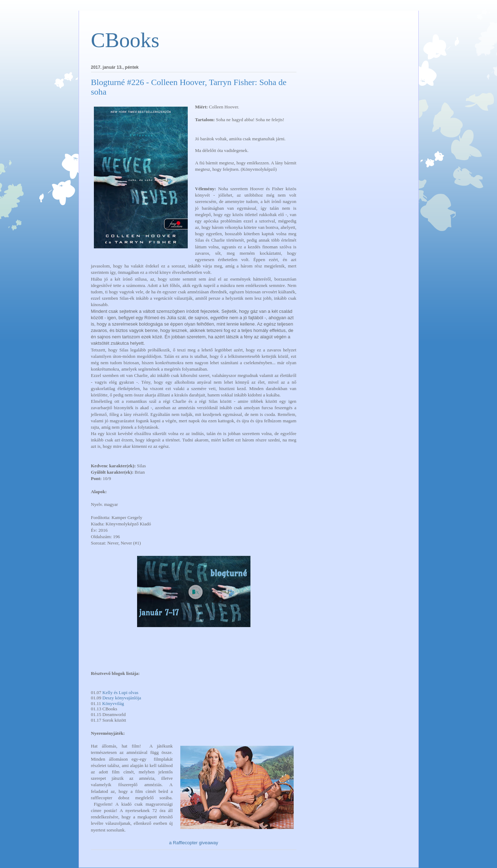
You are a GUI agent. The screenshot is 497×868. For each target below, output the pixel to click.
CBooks (125, 40)
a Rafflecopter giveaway (194, 843)
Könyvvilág (113, 703)
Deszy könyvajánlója (122, 698)
